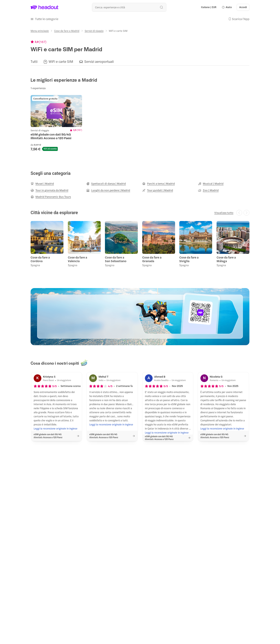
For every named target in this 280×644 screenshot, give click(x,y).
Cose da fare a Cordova (40, 259)
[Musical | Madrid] (211, 184)
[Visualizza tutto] (224, 213)
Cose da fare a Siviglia (189, 259)
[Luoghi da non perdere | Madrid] (108, 190)
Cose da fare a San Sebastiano (116, 259)
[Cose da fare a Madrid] (67, 31)
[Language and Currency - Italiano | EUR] (209, 7)
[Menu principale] (40, 31)
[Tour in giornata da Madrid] (49, 190)
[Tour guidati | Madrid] (158, 190)
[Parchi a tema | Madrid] (159, 184)
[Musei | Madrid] (42, 184)
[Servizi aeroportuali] (99, 62)
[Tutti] (34, 62)
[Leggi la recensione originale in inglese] (56, 429)
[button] (227, 7)
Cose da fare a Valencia (77, 259)
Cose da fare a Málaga (226, 259)
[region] (140, 62)
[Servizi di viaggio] (94, 31)
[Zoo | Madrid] (208, 190)
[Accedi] (243, 7)
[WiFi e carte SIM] (61, 62)
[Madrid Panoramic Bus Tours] (51, 197)
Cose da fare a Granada (152, 259)
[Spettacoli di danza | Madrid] (106, 184)
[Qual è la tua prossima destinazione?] (129, 7)
